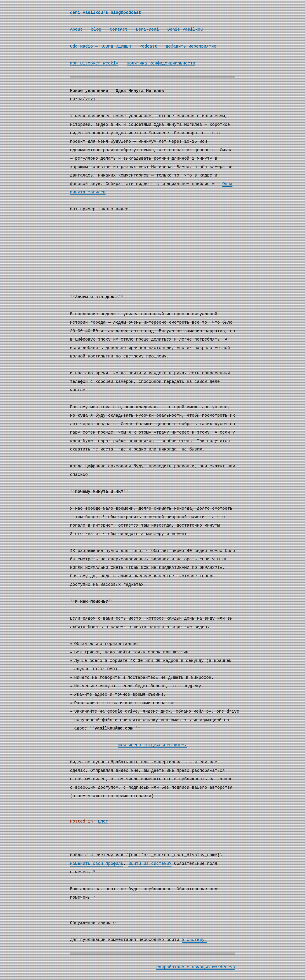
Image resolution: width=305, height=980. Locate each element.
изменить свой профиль (97, 864)
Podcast (148, 46)
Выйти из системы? (150, 864)
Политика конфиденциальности (161, 63)
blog (96, 29)
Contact (119, 29)
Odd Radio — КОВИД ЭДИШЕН (100, 46)
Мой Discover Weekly (94, 63)
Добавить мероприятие (191, 46)
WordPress (224, 967)
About (76, 29)
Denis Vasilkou (185, 29)
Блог (103, 821)
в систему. (194, 940)
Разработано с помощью (184, 967)
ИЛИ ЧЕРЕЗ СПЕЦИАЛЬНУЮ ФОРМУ (152, 745)
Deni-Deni (147, 29)
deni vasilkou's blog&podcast (106, 13)
